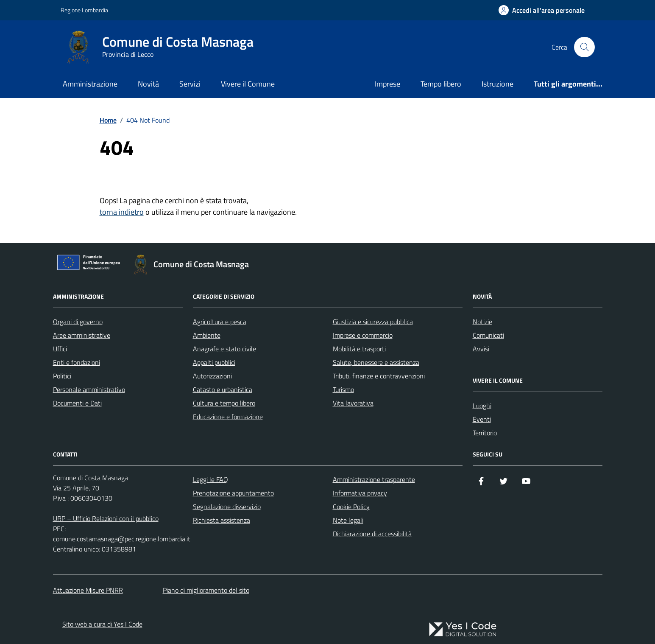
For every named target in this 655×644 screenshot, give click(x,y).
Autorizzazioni (212, 376)
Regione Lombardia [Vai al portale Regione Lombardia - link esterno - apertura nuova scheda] (84, 10)
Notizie (482, 322)
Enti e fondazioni (77, 362)
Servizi (190, 84)
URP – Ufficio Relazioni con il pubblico (106, 518)
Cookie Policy (351, 507)
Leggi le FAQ (210, 479)
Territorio (485, 433)
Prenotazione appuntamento (233, 493)
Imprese (387, 84)
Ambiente (207, 335)
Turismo (343, 389)
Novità (148, 84)
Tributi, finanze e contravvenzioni (379, 376)
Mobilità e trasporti (359, 349)
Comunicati (488, 335)
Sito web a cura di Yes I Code (102, 624)
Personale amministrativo (89, 389)
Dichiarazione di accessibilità (372, 534)
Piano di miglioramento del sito (206, 590)
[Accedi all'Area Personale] (542, 10)
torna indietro (122, 212)
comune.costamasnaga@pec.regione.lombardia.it (122, 539)
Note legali (348, 520)
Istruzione (498, 84)
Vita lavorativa (353, 403)
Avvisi (481, 349)
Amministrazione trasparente (374, 479)
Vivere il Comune (248, 84)
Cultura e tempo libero (224, 403)
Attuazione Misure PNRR (88, 590)
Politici (62, 376)
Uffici (60, 349)
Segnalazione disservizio (227, 507)
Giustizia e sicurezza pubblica (373, 322)
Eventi (482, 419)
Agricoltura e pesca (220, 322)
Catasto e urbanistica (223, 389)
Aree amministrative (82, 335)
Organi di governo (78, 322)
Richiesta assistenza (222, 520)
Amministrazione (90, 84)
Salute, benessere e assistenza (376, 362)
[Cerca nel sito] (584, 47)
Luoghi (482, 406)
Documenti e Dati (77, 403)
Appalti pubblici (214, 362)
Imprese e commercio (363, 335)
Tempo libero (441, 84)
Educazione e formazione (228, 417)
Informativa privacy (360, 493)
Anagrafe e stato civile (224, 349)
